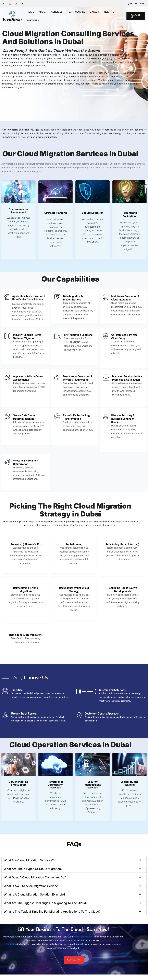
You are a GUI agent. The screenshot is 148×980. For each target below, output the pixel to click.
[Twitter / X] (16, 4)
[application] (116, 12)
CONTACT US (74, 965)
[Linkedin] (22, 4)
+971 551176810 (138, 4)
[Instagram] (10, 4)
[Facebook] (4, 4)
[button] (136, 16)
